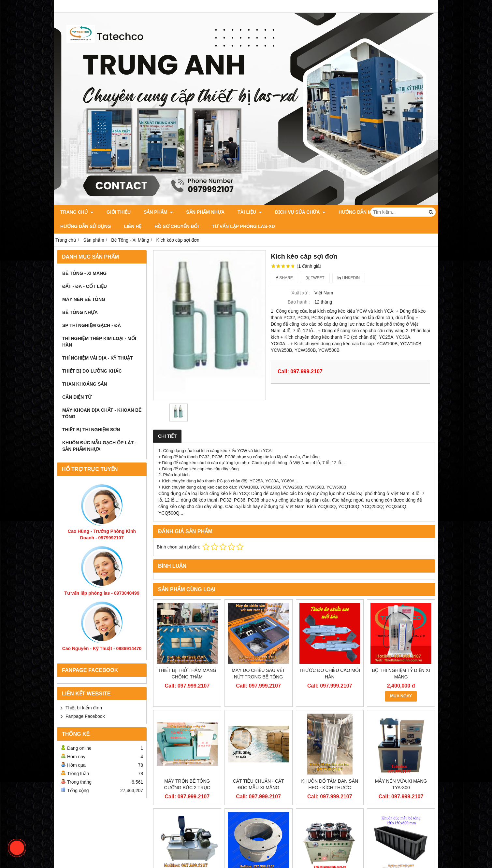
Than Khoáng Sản (85, 384)
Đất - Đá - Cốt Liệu (85, 286)
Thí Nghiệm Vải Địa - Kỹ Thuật (98, 358)
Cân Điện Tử (77, 397)
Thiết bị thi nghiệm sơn (91, 430)
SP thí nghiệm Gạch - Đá (92, 325)
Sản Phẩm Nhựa (205, 212)
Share (284, 278)
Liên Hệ (133, 226)
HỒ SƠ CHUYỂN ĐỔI (177, 226)
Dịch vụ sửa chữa (300, 212)
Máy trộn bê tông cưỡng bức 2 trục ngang (187, 788)
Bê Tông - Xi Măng (84, 273)
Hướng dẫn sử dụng (86, 226)
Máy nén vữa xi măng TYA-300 (401, 784)
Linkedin (349, 278)
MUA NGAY (401, 696)
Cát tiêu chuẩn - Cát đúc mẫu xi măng (259, 784)
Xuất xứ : (301, 293)
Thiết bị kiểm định (84, 708)
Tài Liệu (250, 212)
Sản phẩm (158, 212)
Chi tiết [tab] (167, 436)
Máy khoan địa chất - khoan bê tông (102, 413)
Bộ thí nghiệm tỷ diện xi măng (401, 674)
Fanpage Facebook (85, 716)
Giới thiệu (119, 212)
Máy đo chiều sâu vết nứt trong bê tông (258, 674)
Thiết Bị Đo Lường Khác (92, 371)
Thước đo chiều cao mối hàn (330, 674)
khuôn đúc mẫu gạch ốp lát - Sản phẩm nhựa (99, 446)
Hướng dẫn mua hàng (366, 212)
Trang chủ (77, 212)
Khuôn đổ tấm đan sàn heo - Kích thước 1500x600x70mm (330, 788)
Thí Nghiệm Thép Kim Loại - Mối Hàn (99, 342)
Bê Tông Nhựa (80, 312)
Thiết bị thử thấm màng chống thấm (187, 674)
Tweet (315, 278)
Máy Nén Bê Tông (84, 299)
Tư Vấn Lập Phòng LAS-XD (243, 226)
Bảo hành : (299, 302)
